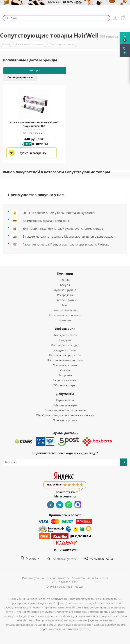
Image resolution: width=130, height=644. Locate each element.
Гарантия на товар (65, 380)
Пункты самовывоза (65, 310)
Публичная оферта (65, 405)
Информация (65, 329)
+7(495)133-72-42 (102, 559)
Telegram (60, 505)
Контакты (65, 320)
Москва (29, 559)
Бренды (65, 280)
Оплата (65, 370)
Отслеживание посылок (65, 315)
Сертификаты (65, 400)
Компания (65, 274)
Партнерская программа (65, 355)
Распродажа (65, 295)
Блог (65, 305)
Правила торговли (65, 420)
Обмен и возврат (65, 385)
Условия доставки (65, 365)
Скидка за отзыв (65, 350)
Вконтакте (51, 505)
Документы (65, 394)
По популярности (20, 77)
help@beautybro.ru (65, 559)
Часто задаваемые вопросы (65, 360)
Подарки (65, 340)
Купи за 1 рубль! (65, 290)
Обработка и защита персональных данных (65, 415)
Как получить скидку (65, 345)
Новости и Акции (65, 300)
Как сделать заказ (65, 335)
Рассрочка (65, 375)
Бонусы (65, 285)
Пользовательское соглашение (65, 410)
